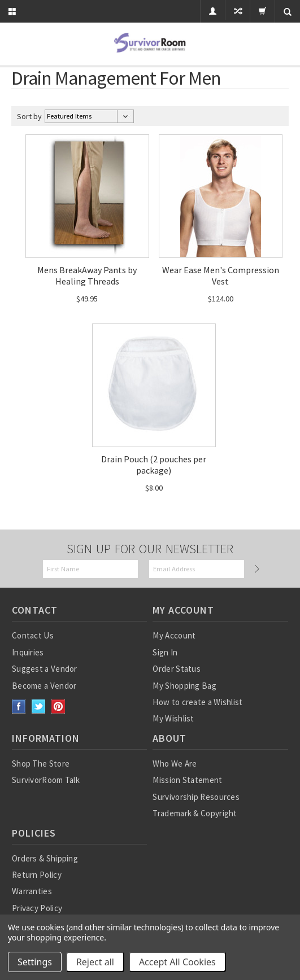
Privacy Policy (37, 908)
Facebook (19, 706)
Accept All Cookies (177, 962)
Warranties (32, 891)
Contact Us (33, 635)
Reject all (95, 962)
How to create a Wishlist (197, 702)
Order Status (177, 669)
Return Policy (37, 875)
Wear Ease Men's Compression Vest (221, 275)
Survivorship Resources (196, 797)
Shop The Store (41, 764)
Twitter (39, 706)
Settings (35, 962)
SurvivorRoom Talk (46, 780)
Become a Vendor (44, 686)
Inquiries (28, 652)
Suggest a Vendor (45, 669)
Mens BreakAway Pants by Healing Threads (87, 275)
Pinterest (58, 706)
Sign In (165, 652)
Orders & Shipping (45, 858)
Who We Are (175, 764)
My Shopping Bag (184, 686)
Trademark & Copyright (195, 813)
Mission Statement (187, 780)
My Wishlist (173, 718)
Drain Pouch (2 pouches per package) (154, 465)
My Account (174, 635)
